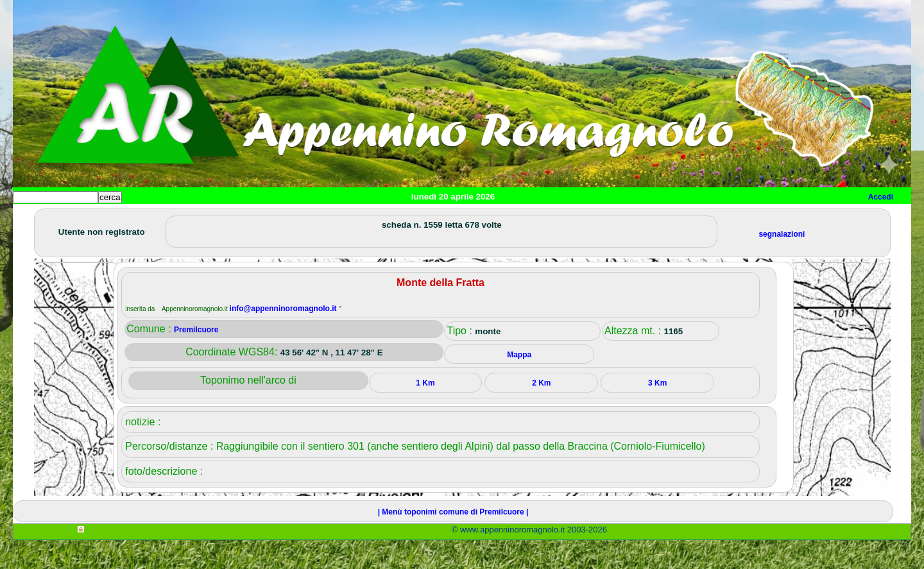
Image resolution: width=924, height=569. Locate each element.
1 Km (425, 412)
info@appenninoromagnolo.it (284, 337)
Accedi (881, 197)
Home (35, 218)
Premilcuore (196, 359)
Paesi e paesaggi (101, 218)
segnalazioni (782, 263)
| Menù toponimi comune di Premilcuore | (453, 541)
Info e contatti (493, 218)
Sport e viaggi (188, 218)
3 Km (657, 412)
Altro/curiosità (359, 218)
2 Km (541, 412)
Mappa (428, 218)
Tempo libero (274, 218)
